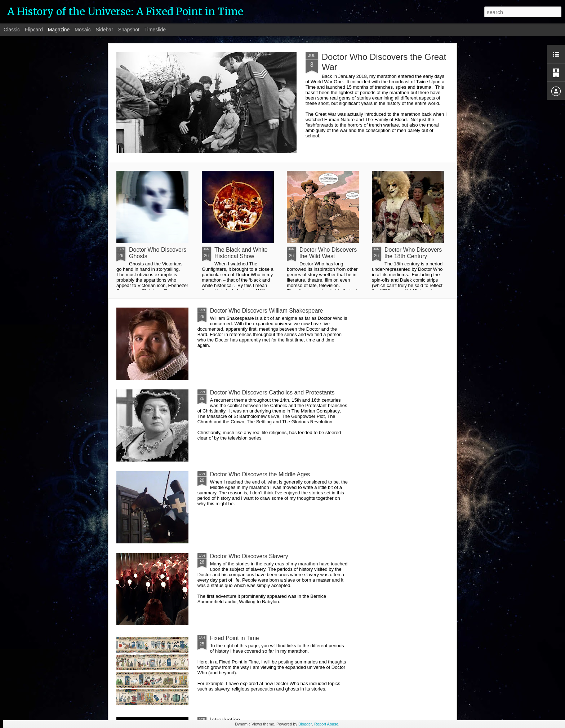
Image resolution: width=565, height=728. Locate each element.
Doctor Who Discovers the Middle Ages (260, 474)
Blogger (305, 724)
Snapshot (129, 30)
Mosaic (83, 30)
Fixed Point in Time (235, 638)
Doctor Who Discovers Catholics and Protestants (272, 392)
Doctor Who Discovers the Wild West (328, 253)
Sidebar (104, 30)
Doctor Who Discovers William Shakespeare (267, 311)
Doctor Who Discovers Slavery (249, 556)
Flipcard (34, 30)
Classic (12, 30)
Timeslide (155, 30)
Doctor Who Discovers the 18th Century (413, 253)
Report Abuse (326, 724)
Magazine (59, 30)
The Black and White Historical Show (241, 253)
